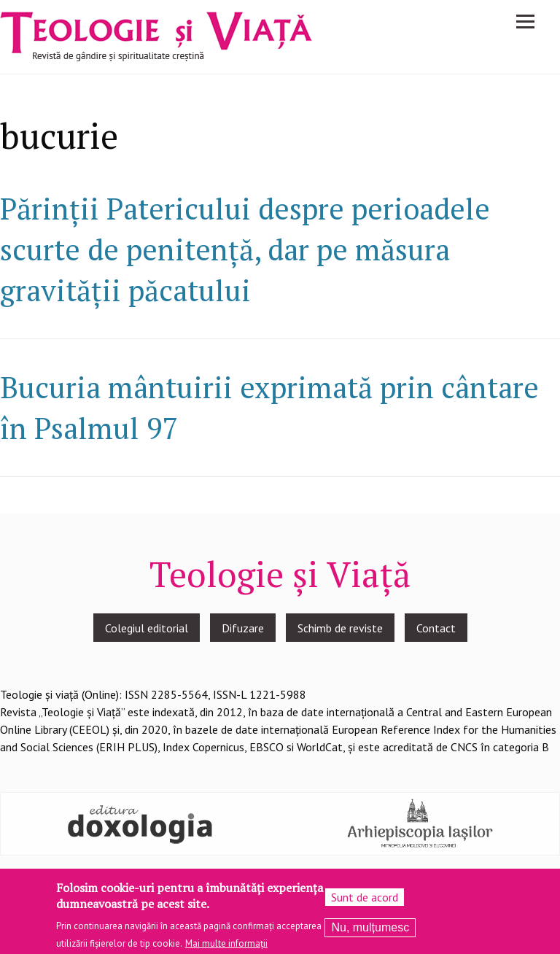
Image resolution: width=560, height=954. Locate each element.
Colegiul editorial (147, 628)
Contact (436, 628)
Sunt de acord (365, 901)
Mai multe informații (226, 948)
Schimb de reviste (340, 628)
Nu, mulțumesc (370, 932)
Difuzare (243, 628)
